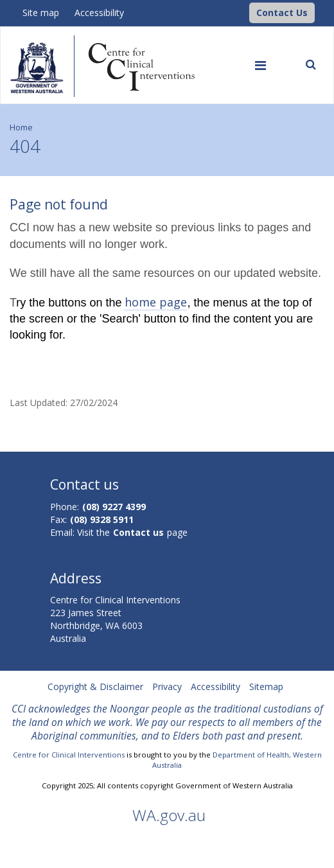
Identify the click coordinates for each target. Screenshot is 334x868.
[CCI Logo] (246, 12)
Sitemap (266, 686)
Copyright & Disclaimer (95, 686)
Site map (41, 13)
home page (156, 302)
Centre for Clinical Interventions (69, 755)
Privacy (167, 686)
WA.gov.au (169, 815)
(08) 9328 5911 (102, 519)
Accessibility (99, 13)
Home (21, 128)
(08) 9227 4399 (114, 507)
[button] (282, 13)
